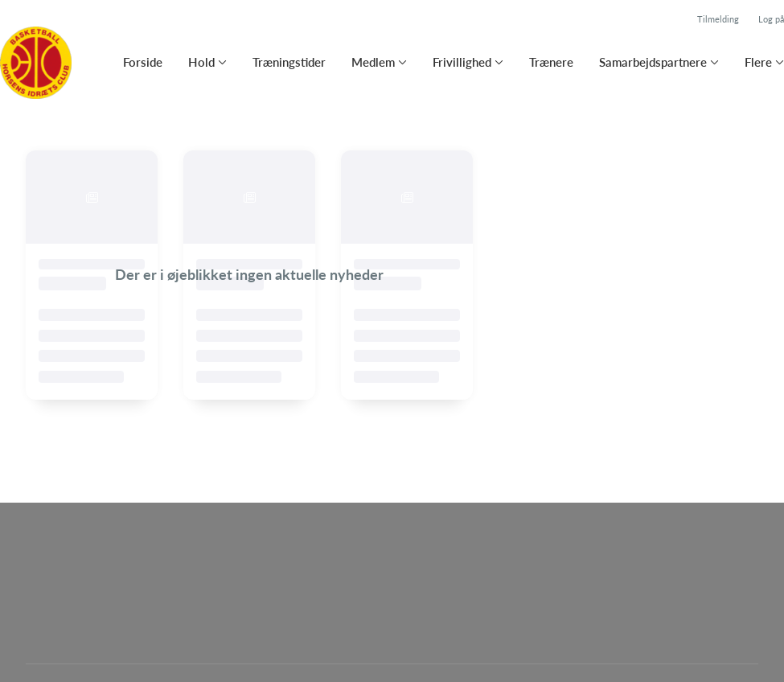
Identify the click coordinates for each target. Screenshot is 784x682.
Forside (143, 62)
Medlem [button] (373, 62)
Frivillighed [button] (462, 62)
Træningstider (289, 62)
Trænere (551, 62)
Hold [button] (201, 62)
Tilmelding (718, 19)
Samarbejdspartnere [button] (653, 62)
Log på (771, 19)
